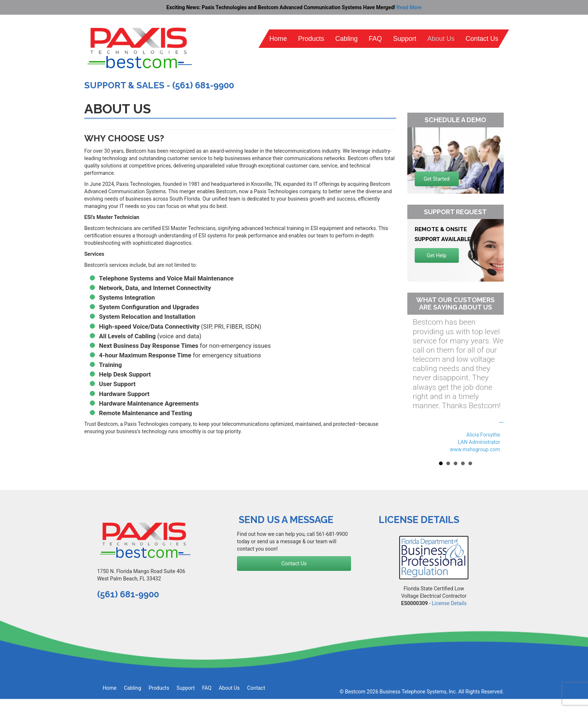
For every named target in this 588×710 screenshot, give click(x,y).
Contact (256, 688)
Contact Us (482, 39)
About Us (441, 39)
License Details (449, 603)
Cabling (346, 39)
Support (405, 39)
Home (278, 39)
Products (311, 39)
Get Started (437, 179)
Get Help (437, 255)
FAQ (375, 39)
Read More (409, 7)
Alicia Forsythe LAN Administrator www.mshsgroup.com (475, 442)
